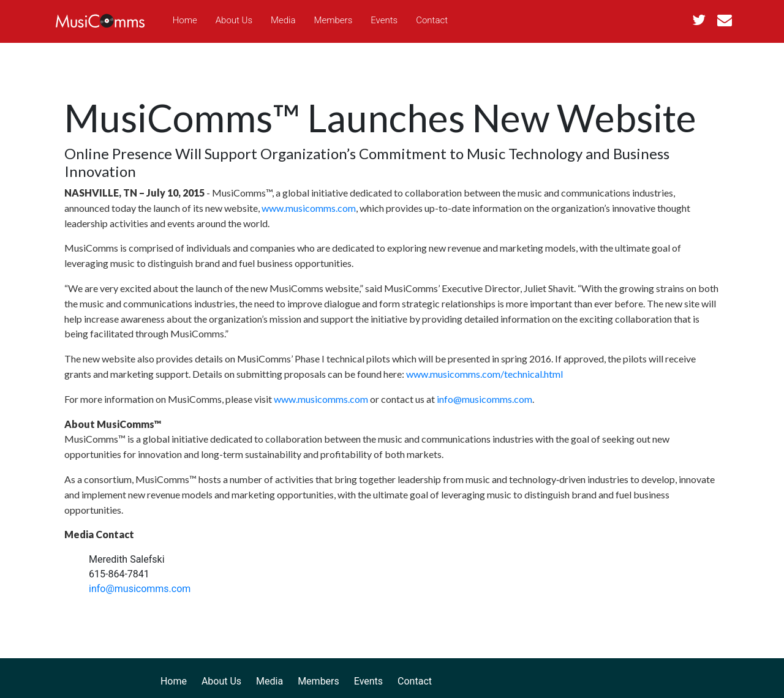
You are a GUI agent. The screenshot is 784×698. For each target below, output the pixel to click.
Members (334, 20)
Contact (432, 20)
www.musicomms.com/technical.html (484, 374)
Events (384, 20)
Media (283, 20)
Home (185, 20)
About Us (234, 20)
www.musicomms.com (309, 208)
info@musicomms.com (484, 399)
